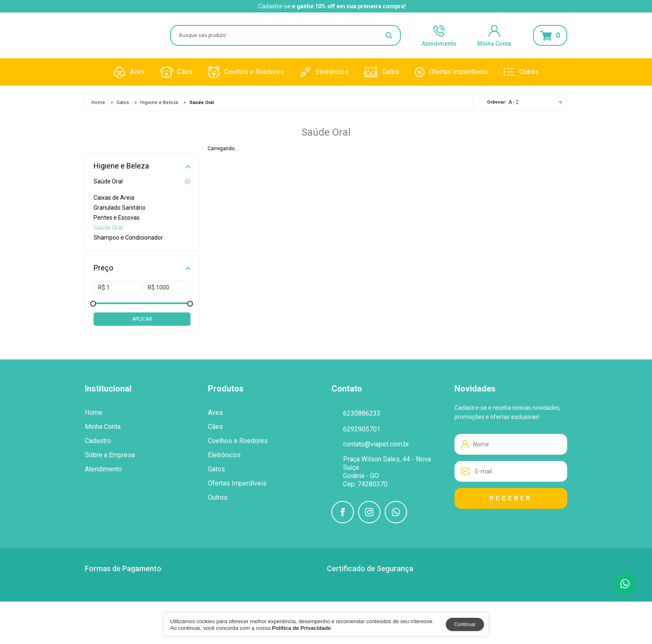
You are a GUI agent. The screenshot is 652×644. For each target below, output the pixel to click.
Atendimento (439, 35)
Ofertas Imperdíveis (451, 72)
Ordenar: (496, 102)
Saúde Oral (142, 181)
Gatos (381, 72)
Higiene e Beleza (159, 103)
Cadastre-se (274, 6)
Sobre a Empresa (110, 455)
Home (98, 103)
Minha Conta (494, 35)
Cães (176, 72)
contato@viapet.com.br (376, 444)
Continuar (465, 624)
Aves (129, 72)
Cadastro (98, 441)
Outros (521, 72)
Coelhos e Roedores (246, 72)
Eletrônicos (324, 72)
